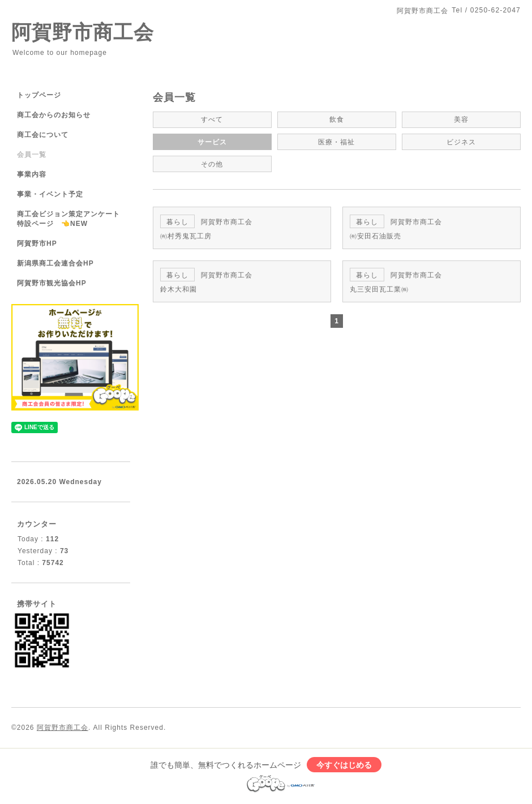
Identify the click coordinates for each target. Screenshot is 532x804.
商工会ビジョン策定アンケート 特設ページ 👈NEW (72, 219)
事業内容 (32, 174)
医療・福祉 (336, 142)
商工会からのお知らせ (54, 115)
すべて (212, 119)
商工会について (43, 135)
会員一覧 (32, 155)
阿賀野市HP (37, 243)
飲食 (337, 119)
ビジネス (461, 142)
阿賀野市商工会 (83, 32)
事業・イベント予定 (50, 194)
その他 (212, 163)
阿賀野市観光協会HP (52, 283)
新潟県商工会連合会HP (55, 263)
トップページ (39, 95)
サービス (212, 142)
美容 (461, 119)
